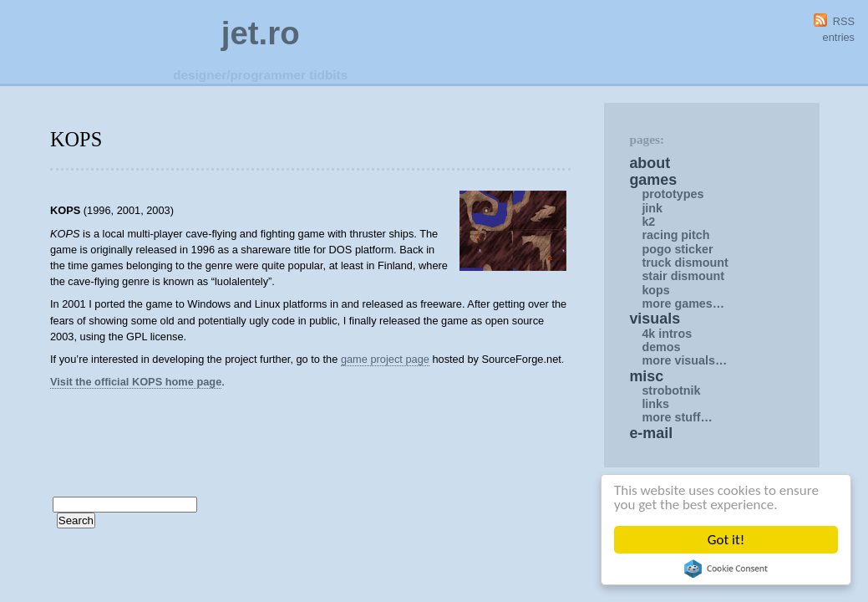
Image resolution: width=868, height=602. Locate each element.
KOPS (655, 290)
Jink (652, 208)
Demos (661, 347)
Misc (646, 376)
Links (655, 404)
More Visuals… (684, 360)
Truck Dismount (685, 263)
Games (653, 180)
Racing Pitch (675, 235)
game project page (385, 359)
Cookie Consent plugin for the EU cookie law (726, 569)
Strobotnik (671, 390)
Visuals (655, 319)
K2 (648, 222)
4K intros (667, 334)
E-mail (651, 433)
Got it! (726, 540)
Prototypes (673, 194)
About (650, 163)
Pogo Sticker (677, 249)
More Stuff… (677, 417)
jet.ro (261, 33)
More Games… (683, 304)
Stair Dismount (683, 276)
